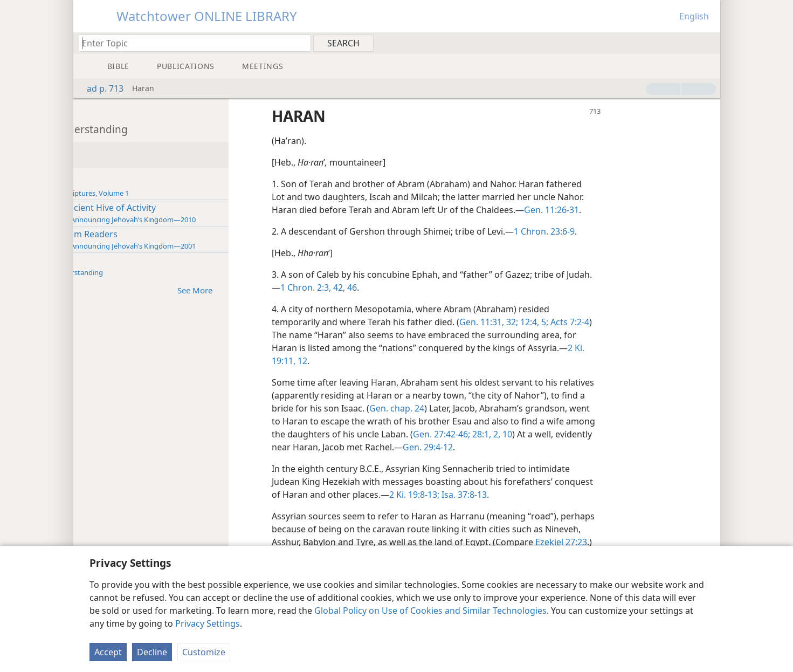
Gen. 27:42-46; (605, 434)
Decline (152, 652)
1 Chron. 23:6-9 (632, 231)
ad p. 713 (100, 88)
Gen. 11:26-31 (639, 210)
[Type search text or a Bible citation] (190, 43)
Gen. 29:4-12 (607, 447)
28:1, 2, (649, 434)
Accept (108, 652)
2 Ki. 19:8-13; (542, 495)
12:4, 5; (620, 322)
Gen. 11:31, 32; (576, 322)
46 (464, 287)
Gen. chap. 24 (520, 408)
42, (451, 287)
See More (288, 290)
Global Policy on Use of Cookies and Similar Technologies (430, 611)
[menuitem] (708, 43)
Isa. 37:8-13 (591, 495)
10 (364, 447)
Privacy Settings (208, 623)
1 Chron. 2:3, (418, 287)
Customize (204, 652)
